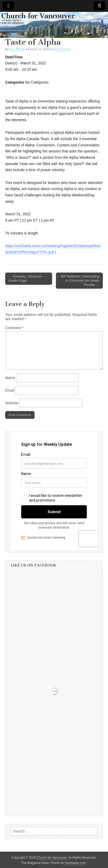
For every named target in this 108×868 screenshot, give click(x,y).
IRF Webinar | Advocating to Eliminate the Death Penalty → (80, 280)
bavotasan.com (75, 863)
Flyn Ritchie (17, 49)
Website (12, 403)
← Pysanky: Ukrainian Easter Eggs (25, 279)
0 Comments (62, 49)
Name (10, 378)
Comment (14, 328)
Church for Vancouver (52, 858)
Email (10, 390)
